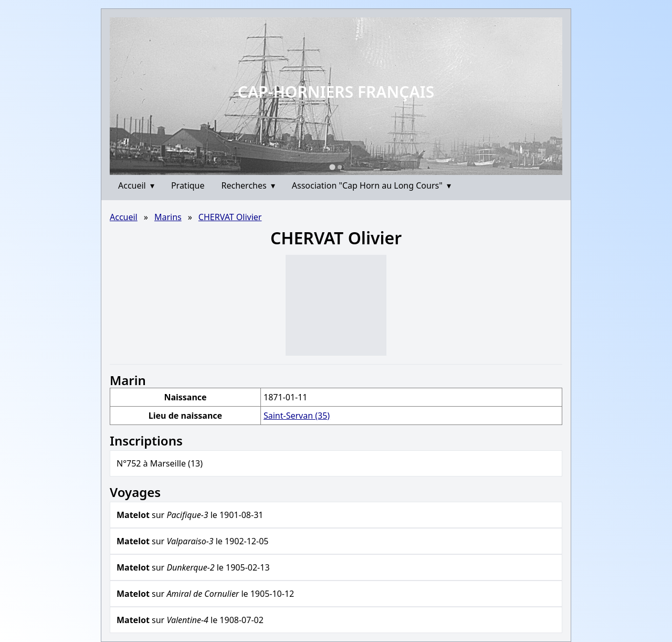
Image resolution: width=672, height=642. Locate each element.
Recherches (248, 185)
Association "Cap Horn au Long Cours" (371, 185)
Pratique (188, 185)
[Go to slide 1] (332, 167)
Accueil (136, 185)
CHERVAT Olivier (230, 217)
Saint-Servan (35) (297, 416)
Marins (168, 217)
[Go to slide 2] (340, 167)
